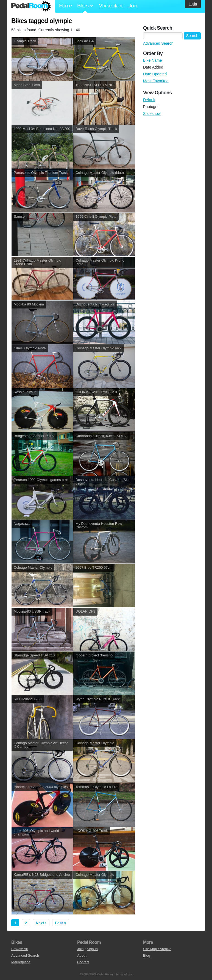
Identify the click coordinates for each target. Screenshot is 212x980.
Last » (61, 923)
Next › (41, 923)
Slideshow (152, 114)
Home (65, 6)
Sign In (92, 949)
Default (149, 100)
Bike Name (152, 60)
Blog (147, 955)
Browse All (19, 949)
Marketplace (111, 6)
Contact (83, 962)
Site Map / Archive (157, 949)
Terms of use (124, 974)
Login (193, 4)
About (82, 955)
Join (133, 6)
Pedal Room (31, 6)
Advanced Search (158, 43)
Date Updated (155, 74)
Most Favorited (156, 81)
